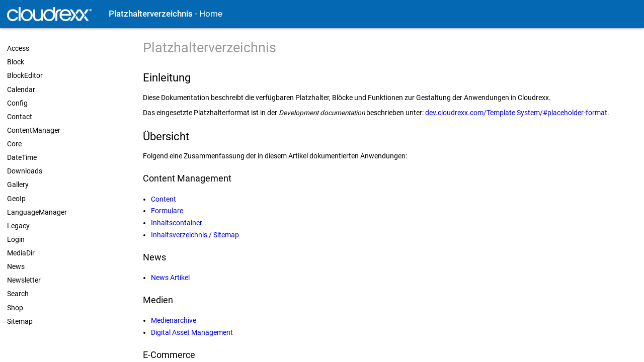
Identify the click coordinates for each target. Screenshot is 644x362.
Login (16, 239)
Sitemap (20, 321)
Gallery (18, 185)
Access (18, 48)
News (16, 266)
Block (16, 62)
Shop (15, 308)
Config (17, 103)
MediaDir (21, 253)
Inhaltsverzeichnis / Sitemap (195, 235)
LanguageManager (37, 212)
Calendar (21, 89)
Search (18, 294)
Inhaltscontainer (177, 223)
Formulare (167, 211)
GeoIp (16, 199)
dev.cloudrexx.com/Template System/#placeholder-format (516, 113)
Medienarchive (174, 320)
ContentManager (34, 130)
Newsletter (24, 280)
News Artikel (170, 278)
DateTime (22, 157)
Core (14, 144)
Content (164, 199)
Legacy (18, 226)
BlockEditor (25, 75)
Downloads (25, 171)
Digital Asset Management (192, 332)
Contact (20, 117)
